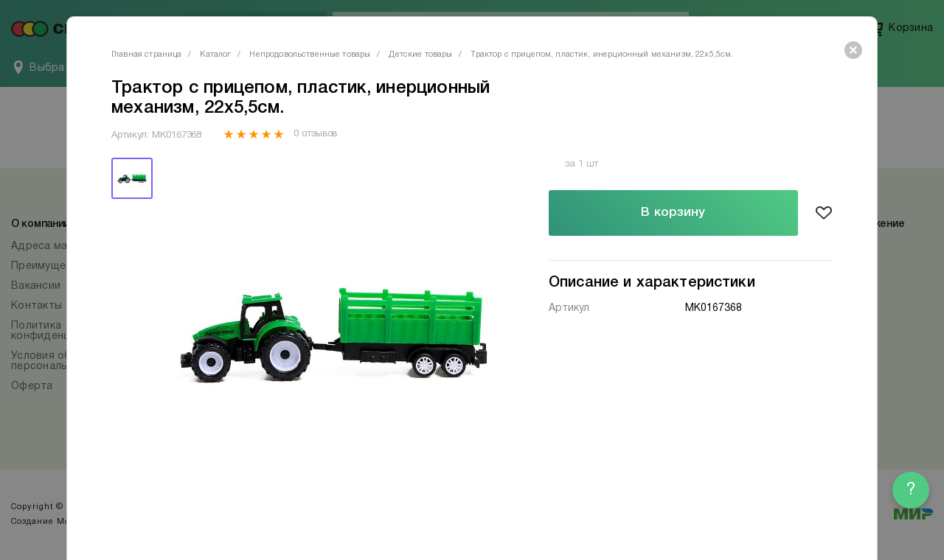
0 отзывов (315, 134)
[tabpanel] (334, 333)
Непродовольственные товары (310, 55)
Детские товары (420, 55)
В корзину (673, 213)
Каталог (215, 55)
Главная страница (146, 55)
